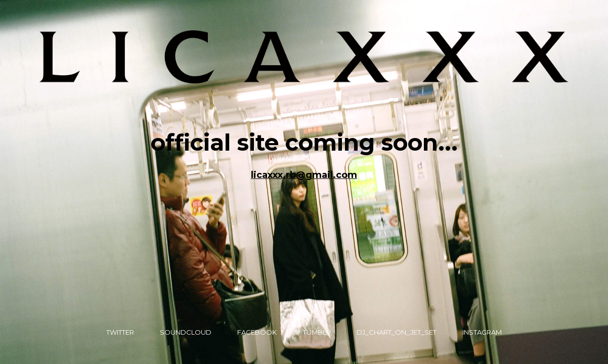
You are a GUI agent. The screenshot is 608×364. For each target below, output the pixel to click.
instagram (482, 332)
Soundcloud (186, 332)
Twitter (120, 332)
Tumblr (317, 332)
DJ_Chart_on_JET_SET (397, 332)
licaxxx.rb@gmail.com (304, 175)
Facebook (257, 332)
